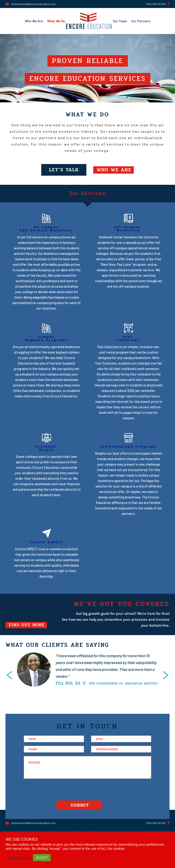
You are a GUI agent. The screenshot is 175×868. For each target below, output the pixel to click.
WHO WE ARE (115, 170)
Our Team (120, 21)
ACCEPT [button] (42, 858)
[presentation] (9, 675)
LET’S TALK (64, 170)
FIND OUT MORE (27, 625)
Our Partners (141, 21)
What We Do (56, 21)
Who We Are (34, 21)
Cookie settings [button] (18, 858)
